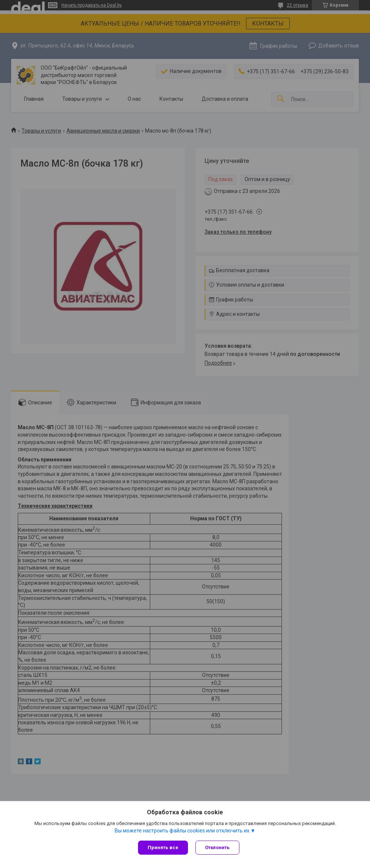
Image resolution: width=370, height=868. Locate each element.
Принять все (163, 847)
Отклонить (217, 847)
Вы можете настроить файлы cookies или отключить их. (183, 831)
